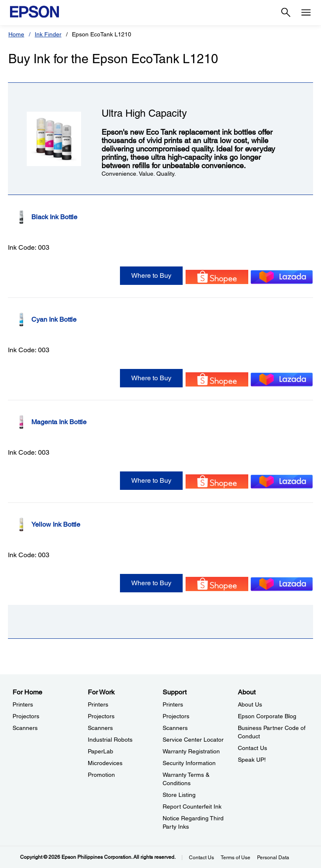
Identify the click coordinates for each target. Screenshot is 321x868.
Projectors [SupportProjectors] (176, 716)
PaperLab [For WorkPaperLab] (101, 751)
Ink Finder (48, 34)
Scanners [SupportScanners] (175, 728)
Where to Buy (151, 275)
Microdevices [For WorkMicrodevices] (105, 763)
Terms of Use (236, 858)
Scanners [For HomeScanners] (25, 728)
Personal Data (273, 858)
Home (16, 34)
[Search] (286, 13)
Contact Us (201, 858)
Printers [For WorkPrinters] (98, 704)
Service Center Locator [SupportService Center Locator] (193, 740)
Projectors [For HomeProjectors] (26, 716)
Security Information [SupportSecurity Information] (189, 763)
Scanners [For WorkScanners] (100, 728)
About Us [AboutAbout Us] (250, 704)
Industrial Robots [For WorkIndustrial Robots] (110, 740)
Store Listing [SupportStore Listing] (179, 795)
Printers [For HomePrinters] (23, 704)
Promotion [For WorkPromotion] (101, 775)
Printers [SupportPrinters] (173, 704)
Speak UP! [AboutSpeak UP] (252, 760)
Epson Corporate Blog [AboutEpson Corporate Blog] (267, 716)
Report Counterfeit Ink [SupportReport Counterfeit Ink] (192, 807)
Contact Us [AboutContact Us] (252, 748)
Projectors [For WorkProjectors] (101, 716)
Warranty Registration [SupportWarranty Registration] (191, 751)
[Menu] (306, 13)
